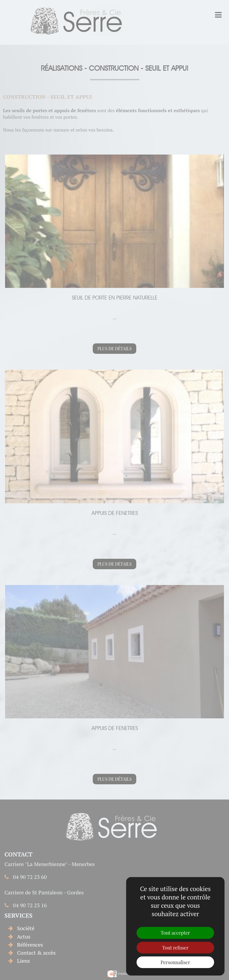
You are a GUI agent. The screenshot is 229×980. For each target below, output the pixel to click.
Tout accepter (175, 933)
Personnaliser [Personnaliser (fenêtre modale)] (175, 962)
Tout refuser (175, 948)
